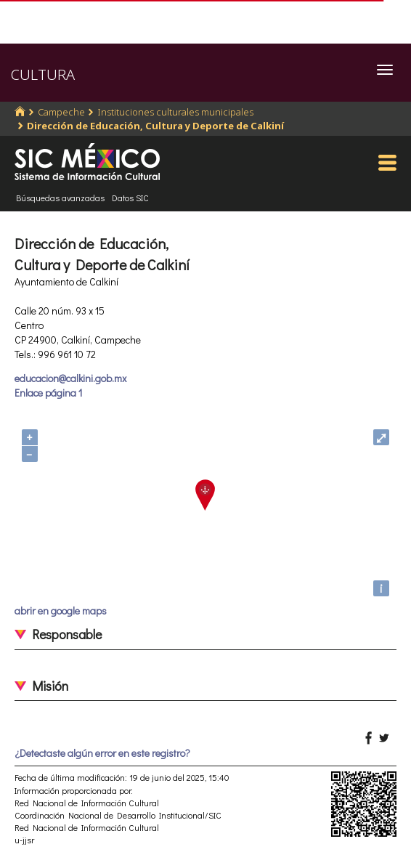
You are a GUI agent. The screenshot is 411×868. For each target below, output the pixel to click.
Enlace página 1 (48, 393)
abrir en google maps (61, 611)
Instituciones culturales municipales (175, 112)
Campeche (61, 112)
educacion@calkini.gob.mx (70, 378)
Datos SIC (130, 198)
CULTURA (43, 74)
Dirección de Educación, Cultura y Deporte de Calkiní (155, 126)
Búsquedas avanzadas (60, 198)
